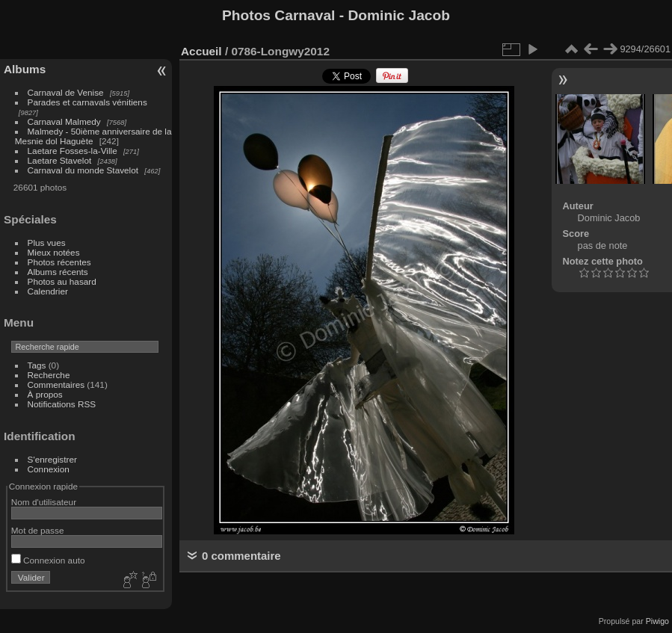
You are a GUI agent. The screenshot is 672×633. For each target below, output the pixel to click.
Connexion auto (48, 560)
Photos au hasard (62, 281)
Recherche (49, 375)
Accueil (201, 51)
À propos (45, 394)
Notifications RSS (62, 404)
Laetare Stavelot (60, 160)
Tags (37, 365)
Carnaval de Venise (66, 92)
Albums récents (58, 272)
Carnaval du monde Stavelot (83, 170)
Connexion (49, 469)
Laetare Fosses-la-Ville (73, 151)
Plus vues (47, 243)
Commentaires (56, 385)
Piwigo (657, 621)
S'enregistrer (52, 459)
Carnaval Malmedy (64, 121)
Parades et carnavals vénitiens (87, 102)
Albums (25, 69)
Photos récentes (59, 262)
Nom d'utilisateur (44, 502)
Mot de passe (38, 530)
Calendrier (48, 291)
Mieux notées (54, 252)
